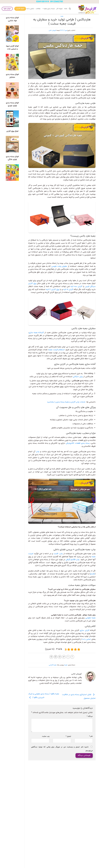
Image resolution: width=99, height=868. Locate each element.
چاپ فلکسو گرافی (73, 560)
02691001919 (43, 2)
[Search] (70, 9)
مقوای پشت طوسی (59, 266)
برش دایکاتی (78, 377)
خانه (66, 9)
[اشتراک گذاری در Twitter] (64, 657)
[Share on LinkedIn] (56, 657)
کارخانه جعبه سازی (36, 333)
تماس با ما (30, 9)
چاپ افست (58, 554)
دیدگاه (90, 716)
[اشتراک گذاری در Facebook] (72, 657)
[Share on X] (68, 657)
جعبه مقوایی (90, 618)
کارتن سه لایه (76, 286)
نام (91, 736)
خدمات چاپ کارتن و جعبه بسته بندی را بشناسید (66, 402)
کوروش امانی (52, 30)
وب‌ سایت (46, 736)
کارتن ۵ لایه (68, 289)
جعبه (62, 16)
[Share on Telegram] (51, 657)
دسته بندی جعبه (48, 9)
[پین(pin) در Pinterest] (60, 657)
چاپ (38, 452)
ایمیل (68, 736)
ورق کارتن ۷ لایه (53, 289)
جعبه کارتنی (53, 665)
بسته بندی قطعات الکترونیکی (78, 443)
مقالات (38, 9)
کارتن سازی (84, 630)
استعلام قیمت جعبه (57, 350)
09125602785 (57, 2)
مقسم (92, 574)
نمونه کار (59, 9)
